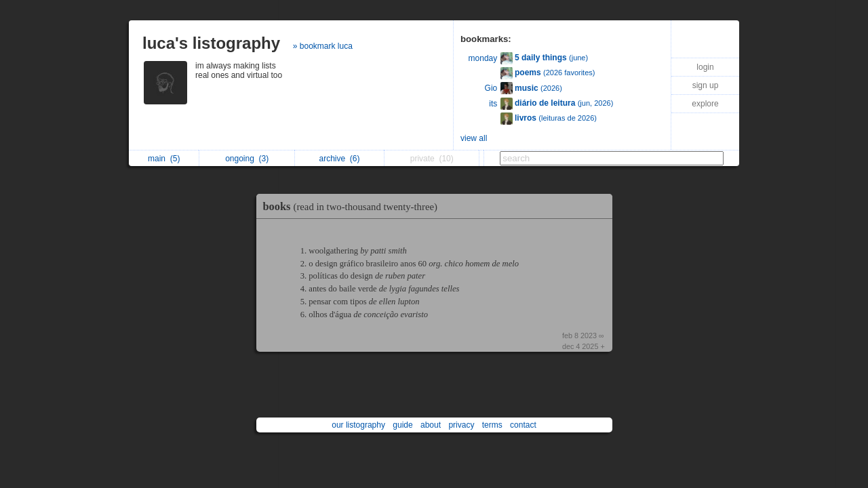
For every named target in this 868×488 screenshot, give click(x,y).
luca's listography (211, 43)
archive (339, 159)
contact (523, 425)
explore (705, 104)
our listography (358, 425)
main (164, 159)
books (354, 206)
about (431, 425)
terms (492, 425)
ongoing (247, 159)
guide (402, 425)
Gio (491, 88)
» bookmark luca (323, 46)
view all (474, 138)
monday (483, 58)
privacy (461, 425)
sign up (706, 85)
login (705, 67)
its (493, 104)
